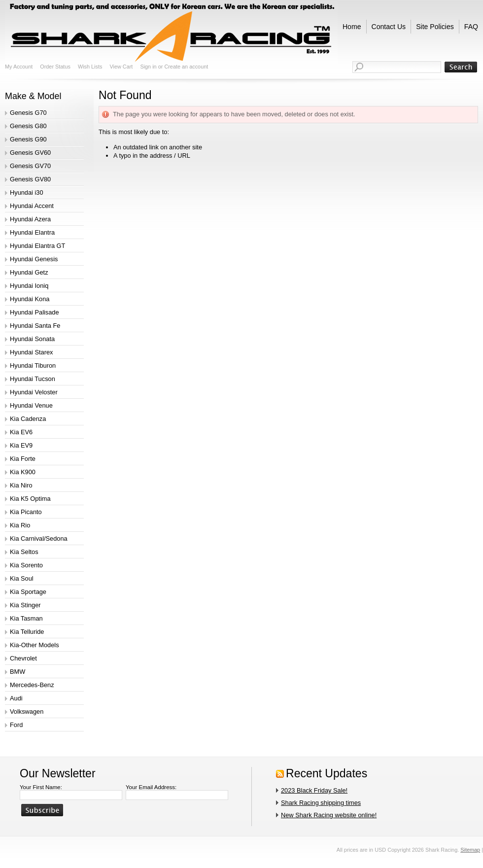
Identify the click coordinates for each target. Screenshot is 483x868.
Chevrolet (23, 658)
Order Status (55, 67)
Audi (16, 698)
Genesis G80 (28, 126)
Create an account (186, 67)
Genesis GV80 (30, 179)
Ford (16, 725)
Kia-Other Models (34, 645)
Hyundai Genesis (34, 259)
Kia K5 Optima (30, 499)
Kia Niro (21, 485)
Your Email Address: (151, 787)
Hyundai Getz (29, 272)
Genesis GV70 (30, 166)
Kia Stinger (25, 605)
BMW (17, 672)
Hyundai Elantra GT (37, 246)
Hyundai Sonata (32, 339)
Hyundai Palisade (34, 312)
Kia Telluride (27, 632)
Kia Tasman (26, 618)
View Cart (121, 67)
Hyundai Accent (32, 206)
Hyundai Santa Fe (35, 326)
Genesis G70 (28, 113)
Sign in (148, 67)
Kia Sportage (28, 592)
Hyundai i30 (27, 192)
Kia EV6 (21, 432)
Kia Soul (22, 578)
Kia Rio (20, 525)
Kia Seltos (24, 552)
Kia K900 (23, 472)
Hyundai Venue (31, 405)
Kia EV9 (21, 445)
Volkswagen (27, 712)
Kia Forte (23, 459)
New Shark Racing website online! (329, 815)
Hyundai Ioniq (29, 286)
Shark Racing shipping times (321, 803)
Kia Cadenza (28, 419)
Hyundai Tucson (33, 379)
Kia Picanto (26, 512)
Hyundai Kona (30, 299)
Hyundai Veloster (34, 392)
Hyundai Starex (32, 352)
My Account (19, 67)
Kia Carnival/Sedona (39, 538)
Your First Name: (41, 787)
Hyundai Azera (30, 219)
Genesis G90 (28, 139)
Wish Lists (90, 67)
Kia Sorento (26, 565)
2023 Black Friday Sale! (314, 790)
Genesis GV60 (30, 153)
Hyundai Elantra (32, 232)
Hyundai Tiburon (33, 365)
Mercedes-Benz (32, 685)
